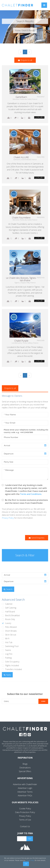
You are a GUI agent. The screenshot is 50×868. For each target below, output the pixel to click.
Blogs (25, 764)
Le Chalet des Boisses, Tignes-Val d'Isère (21, 279)
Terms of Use (25, 820)
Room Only (10, 619)
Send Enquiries (37, 538)
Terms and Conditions (31, 494)
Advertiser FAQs (25, 796)
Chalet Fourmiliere (21, 218)
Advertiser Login (25, 788)
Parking (8, 658)
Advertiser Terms (25, 792)
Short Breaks (11, 631)
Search (8, 589)
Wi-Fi (7, 639)
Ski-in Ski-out (11, 635)
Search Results (29, 30)
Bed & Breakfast (12, 615)
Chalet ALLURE (21, 157)
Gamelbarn (21, 97)
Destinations (25, 768)
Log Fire (9, 654)
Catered (9, 604)
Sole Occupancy (12, 662)
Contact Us (25, 826)
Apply (7, 675)
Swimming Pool (12, 646)
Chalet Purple (21, 341)
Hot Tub (9, 642)
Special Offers (25, 771)
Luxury (8, 623)
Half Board (10, 612)
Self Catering (11, 608)
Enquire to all (25, 60)
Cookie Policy (25, 809)
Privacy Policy (8, 518)
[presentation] (21, 527)
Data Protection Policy (25, 812)
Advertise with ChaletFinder (25, 784)
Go (30, 839)
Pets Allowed (11, 627)
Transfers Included (13, 669)
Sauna (8, 650)
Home (18, 30)
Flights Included (12, 665)
